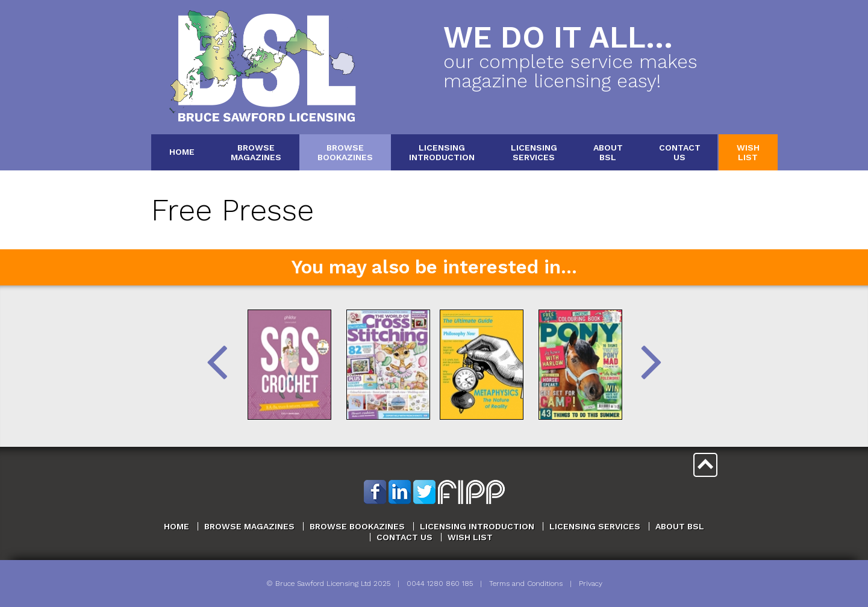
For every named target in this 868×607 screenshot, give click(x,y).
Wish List (470, 537)
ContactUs (680, 152)
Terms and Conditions (526, 584)
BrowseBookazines (345, 152)
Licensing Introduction (477, 526)
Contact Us (404, 537)
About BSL (680, 526)
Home (182, 152)
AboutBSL (608, 152)
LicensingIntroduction (442, 152)
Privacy (591, 584)
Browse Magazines (249, 526)
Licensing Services (595, 526)
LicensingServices (534, 152)
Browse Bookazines (357, 526)
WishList (748, 152)
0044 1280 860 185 (440, 584)
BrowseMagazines (256, 152)
